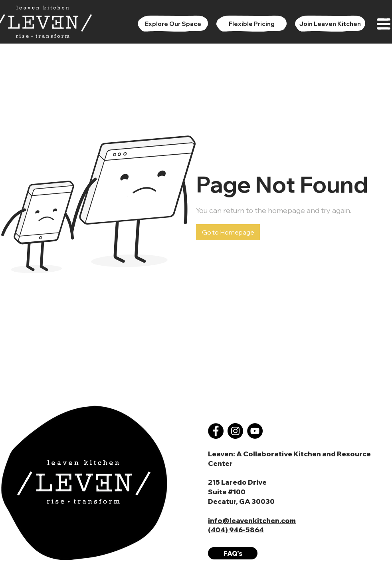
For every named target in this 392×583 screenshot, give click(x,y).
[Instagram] (235, 431)
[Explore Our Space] (173, 24)
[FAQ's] (233, 553)
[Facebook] (216, 431)
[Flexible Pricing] (251, 24)
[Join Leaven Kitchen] (330, 24)
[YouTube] (255, 431)
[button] (384, 24)
